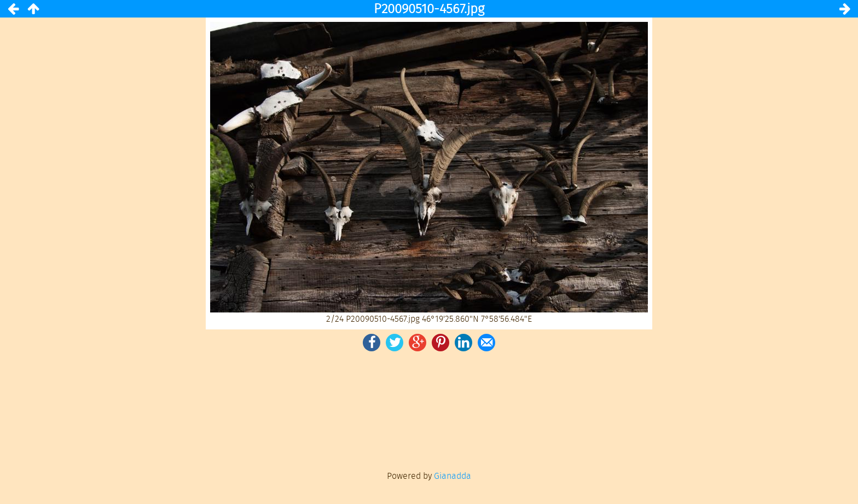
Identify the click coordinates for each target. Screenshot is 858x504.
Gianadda (453, 476)
